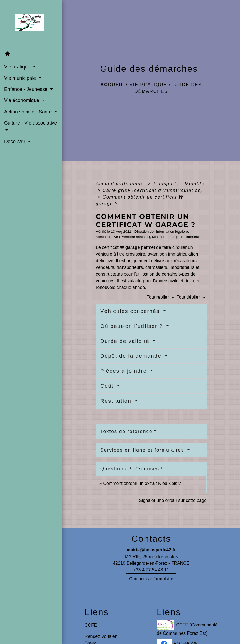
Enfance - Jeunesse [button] (26, 89)
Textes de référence (126, 431)
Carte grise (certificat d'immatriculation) (153, 190)
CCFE (91, 625)
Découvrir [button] (15, 142)
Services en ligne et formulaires (143, 450)
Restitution (117, 401)
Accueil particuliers (121, 184)
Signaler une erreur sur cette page (173, 500)
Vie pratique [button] (18, 67)
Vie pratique (148, 85)
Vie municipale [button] (21, 78)
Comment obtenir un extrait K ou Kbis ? (142, 483)
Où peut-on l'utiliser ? (133, 326)
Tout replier (162, 297)
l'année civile (166, 281)
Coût (108, 386)
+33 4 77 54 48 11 (151, 570)
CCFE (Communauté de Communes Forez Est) (187, 628)
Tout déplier (192, 297)
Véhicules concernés (131, 311)
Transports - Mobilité (179, 184)
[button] (31, 55)
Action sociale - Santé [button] (29, 112)
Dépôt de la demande (132, 356)
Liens (97, 612)
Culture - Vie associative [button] (30, 123)
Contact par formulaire (151, 579)
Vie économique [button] (22, 100)
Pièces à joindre (124, 371)
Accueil (112, 85)
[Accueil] (31, 24)
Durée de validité (126, 341)
